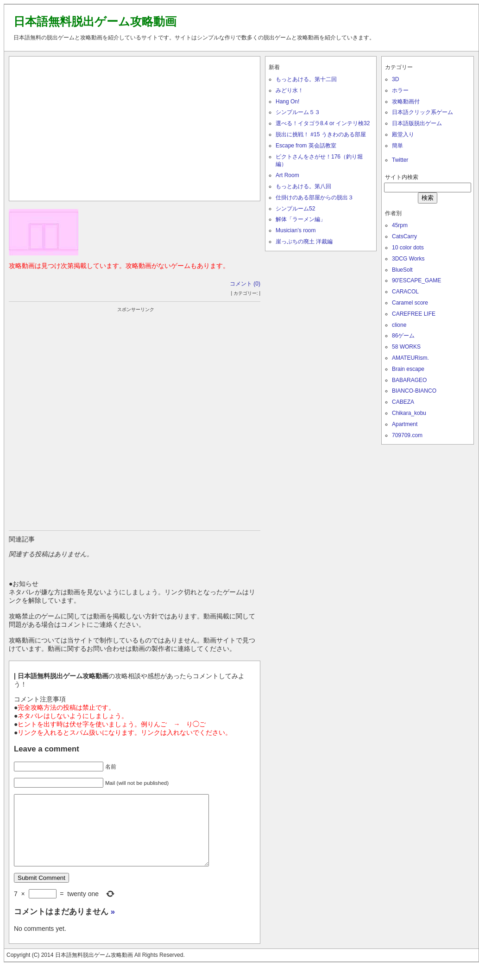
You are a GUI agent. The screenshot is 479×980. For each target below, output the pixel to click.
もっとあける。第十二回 (306, 79)
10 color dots (408, 248)
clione (399, 325)
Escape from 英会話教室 (306, 146)
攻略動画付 (406, 102)
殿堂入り (403, 134)
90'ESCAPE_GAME (416, 280)
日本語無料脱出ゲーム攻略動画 (95, 21)
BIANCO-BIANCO (414, 391)
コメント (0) (245, 284)
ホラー (400, 90)
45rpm (400, 225)
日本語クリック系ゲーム (422, 112)
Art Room (287, 175)
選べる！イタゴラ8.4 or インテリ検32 (323, 123)
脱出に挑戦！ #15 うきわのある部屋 (321, 134)
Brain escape (408, 369)
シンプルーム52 (295, 209)
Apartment (405, 424)
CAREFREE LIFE (414, 314)
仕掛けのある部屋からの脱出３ (315, 197)
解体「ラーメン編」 (301, 219)
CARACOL (405, 292)
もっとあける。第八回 (303, 186)
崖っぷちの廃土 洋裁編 (304, 242)
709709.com (407, 435)
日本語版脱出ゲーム (417, 123)
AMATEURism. (410, 358)
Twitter (400, 160)
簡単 (397, 146)
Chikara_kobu (409, 413)
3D (395, 79)
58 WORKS (406, 347)
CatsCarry (404, 236)
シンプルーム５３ (298, 112)
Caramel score (410, 303)
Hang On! (287, 102)
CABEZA (403, 402)
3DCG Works (408, 259)
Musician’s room (296, 230)
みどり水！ (290, 90)
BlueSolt (402, 270)
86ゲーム (403, 336)
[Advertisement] (135, 127)
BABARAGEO (409, 380)
